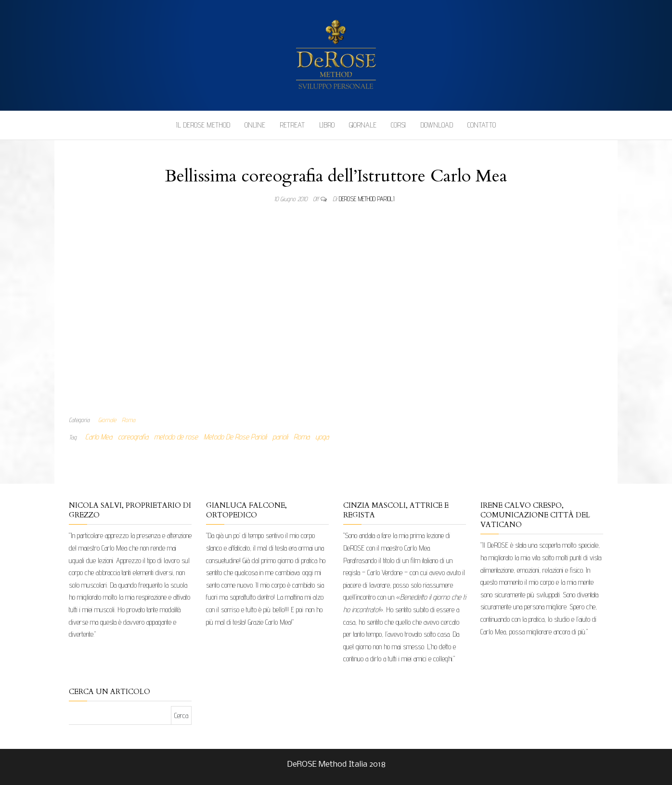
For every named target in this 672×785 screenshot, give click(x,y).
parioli (280, 437)
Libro (327, 125)
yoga (322, 437)
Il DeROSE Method (203, 125)
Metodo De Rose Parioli (235, 437)
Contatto (482, 125)
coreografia (133, 437)
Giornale (363, 125)
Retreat (292, 125)
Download (437, 125)
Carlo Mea (99, 437)
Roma (129, 420)
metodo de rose (176, 437)
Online (255, 125)
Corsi (398, 125)
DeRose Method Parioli (367, 199)
